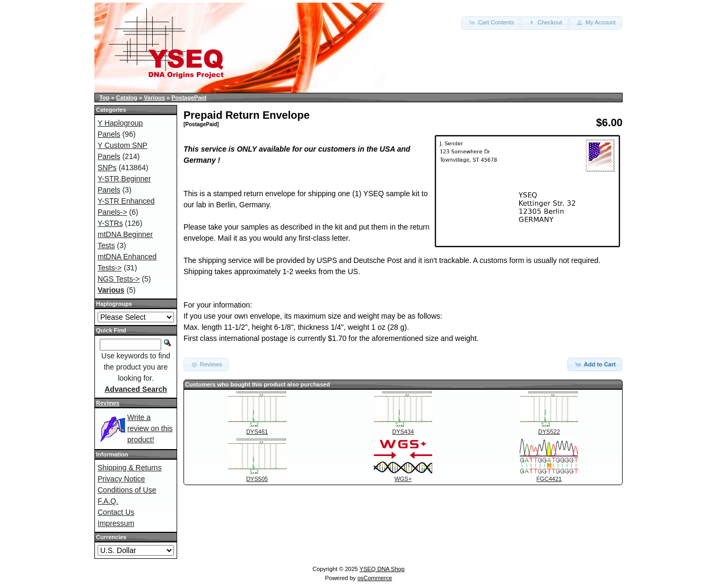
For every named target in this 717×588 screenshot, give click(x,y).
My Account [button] (596, 22)
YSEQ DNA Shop (382, 569)
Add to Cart (595, 364)
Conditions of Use (127, 490)
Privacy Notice (121, 479)
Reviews (108, 403)
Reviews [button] (206, 364)
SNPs (107, 168)
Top (104, 98)
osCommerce (375, 578)
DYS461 (257, 432)
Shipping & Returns (130, 468)
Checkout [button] (545, 22)
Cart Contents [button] (491, 22)
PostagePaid (189, 98)
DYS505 (257, 479)
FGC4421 (549, 479)
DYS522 (549, 432)
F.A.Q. (108, 501)
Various (154, 98)
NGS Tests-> (119, 279)
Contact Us (116, 512)
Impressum (116, 523)
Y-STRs (110, 223)
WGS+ (403, 479)
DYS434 (403, 432)
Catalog (127, 98)
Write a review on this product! (150, 428)
